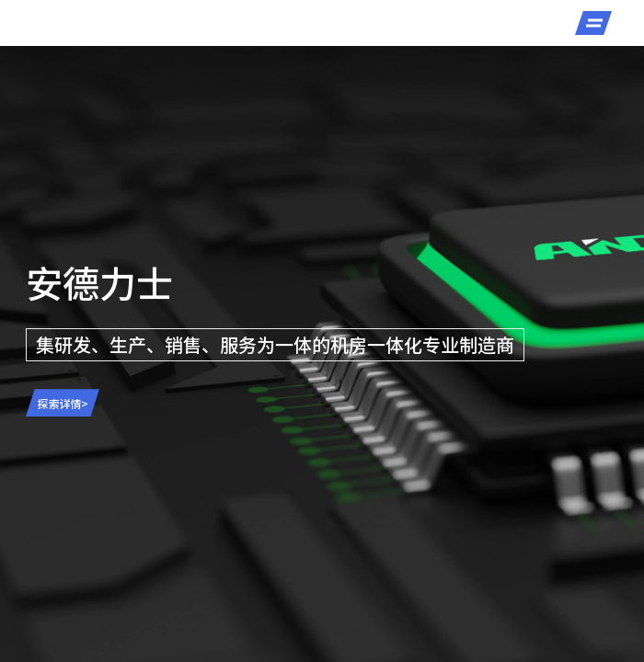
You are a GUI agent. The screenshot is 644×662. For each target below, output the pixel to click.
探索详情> (63, 403)
